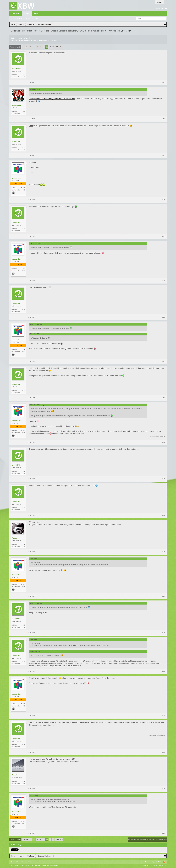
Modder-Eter (16, 178)
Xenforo (29, 862)
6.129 (23, 148)
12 (47, 47)
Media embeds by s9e (52, 865)
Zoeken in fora (19, 18)
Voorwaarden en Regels (150, 865)
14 (53, 47)
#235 (164, 633)
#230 (164, 442)
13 (50, 47)
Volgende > (59, 47)
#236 (164, 671)
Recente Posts (33, 18)
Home (146, 862)
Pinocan (15, 538)
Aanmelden (159, 2)
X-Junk (14, 775)
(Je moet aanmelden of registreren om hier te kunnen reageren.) (147, 840)
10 (40, 47)
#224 (164, 200)
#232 (164, 515)
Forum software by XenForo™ (27, 865)
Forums (27, 13)
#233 (164, 552)
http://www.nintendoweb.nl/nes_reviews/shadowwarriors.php (52, 99)
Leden (36, 13)
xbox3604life (16, 69)
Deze (31, 126)
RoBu (48, 41)
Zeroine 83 (16, 142)
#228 (164, 361)
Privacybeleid (162, 865)
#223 (164, 155)
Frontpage (16, 13)
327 (24, 111)
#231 (164, 479)
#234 (164, 596)
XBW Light (14, 862)
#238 (164, 752)
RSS (164, 862)
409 (24, 75)
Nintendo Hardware (28, 41)
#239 (164, 789)
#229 (164, 398)
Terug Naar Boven (156, 862)
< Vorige (26, 47)
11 (44, 47)
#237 (164, 716)
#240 (164, 833)
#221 (164, 82)
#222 (164, 119)
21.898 (23, 188)
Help (141, 862)
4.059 (23, 781)
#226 (164, 281)
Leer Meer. (126, 31)
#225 (164, 236)
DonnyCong (16, 105)
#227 (164, 317)
